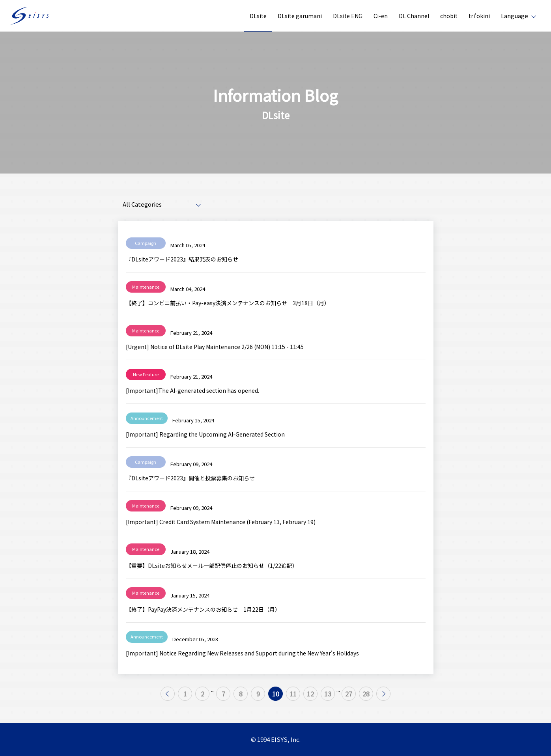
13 (342, 696)
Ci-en (381, 16)
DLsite (258, 16)
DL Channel (414, 16)
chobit (449, 16)
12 (320, 696)
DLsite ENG (348, 16)
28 (390, 696)
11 (298, 696)
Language (515, 16)
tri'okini (479, 16)
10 (276, 696)
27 (368, 696)
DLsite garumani (300, 16)
